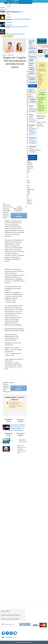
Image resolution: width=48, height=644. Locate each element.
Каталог (9, 17)
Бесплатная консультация (23, 441)
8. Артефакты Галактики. (32, 78)
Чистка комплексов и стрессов (32, 120)
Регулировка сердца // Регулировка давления (33, 131)
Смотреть (33, 86)
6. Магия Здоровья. (32, 68)
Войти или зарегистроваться (11, 615)
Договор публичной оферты (10, 619)
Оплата (9, 20)
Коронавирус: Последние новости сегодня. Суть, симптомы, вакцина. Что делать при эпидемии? (18, 428)
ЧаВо (8, 14)
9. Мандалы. (33, 82)
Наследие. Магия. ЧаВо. (32, 42)
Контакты (9, 25)
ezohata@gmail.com (11, 637)
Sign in (15, 406)
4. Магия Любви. (31, 60)
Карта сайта (5, 611)
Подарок (9, 4)
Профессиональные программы (35, 110)
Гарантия (9, 22)
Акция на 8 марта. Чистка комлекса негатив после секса (21, 449)
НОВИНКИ (10, 1)
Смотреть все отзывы (33, 157)
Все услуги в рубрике (21, 434)
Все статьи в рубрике (21, 420)
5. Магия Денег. (31, 64)
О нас (8, 28)
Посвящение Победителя (33, 142)
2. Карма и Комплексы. (32, 52)
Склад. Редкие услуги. (13, 12)
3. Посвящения (33, 56)
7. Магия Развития (32, 73)
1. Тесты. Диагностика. (33, 48)
